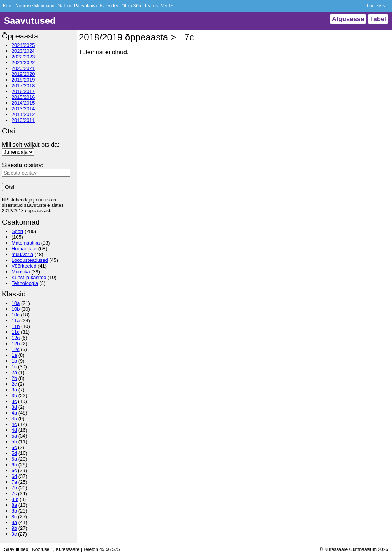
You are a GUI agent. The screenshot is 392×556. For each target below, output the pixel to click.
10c (16, 315)
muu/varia (22, 254)
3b (14, 395)
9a (14, 522)
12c (16, 349)
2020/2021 (23, 68)
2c (14, 384)
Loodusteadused (30, 260)
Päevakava (85, 6)
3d (14, 407)
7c (14, 494)
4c (14, 424)
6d (14, 476)
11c (16, 332)
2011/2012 (23, 114)
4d (14, 430)
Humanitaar (24, 249)
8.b (15, 499)
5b (14, 442)
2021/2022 (23, 62)
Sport (18, 231)
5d (14, 453)
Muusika (21, 272)
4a (14, 413)
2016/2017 (23, 91)
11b (16, 326)
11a (16, 320)
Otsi (10, 187)
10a (16, 303)
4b (14, 419)
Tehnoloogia (25, 283)
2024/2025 (23, 45)
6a (14, 459)
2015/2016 (23, 97)
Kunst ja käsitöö (29, 277)
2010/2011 (23, 120)
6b (14, 465)
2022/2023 (23, 57)
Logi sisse (377, 6)
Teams (151, 6)
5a (14, 436)
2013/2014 (23, 109)
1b (14, 361)
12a (16, 338)
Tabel (378, 19)
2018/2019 (23, 80)
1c (14, 367)
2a (14, 372)
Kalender (109, 6)
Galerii (64, 6)
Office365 (131, 6)
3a (14, 390)
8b (14, 511)
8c (14, 517)
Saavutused (30, 21)
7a (14, 482)
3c (14, 401)
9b (14, 528)
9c (14, 534)
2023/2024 (23, 51)
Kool (8, 6)
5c (14, 447)
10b (16, 309)
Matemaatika (26, 243)
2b (14, 378)
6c (14, 470)
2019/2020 (23, 74)
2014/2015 (23, 103)
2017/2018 (23, 86)
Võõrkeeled (24, 266)
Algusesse (348, 19)
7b (14, 488)
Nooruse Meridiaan (35, 6)
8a (14, 505)
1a (14, 355)
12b (16, 344)
